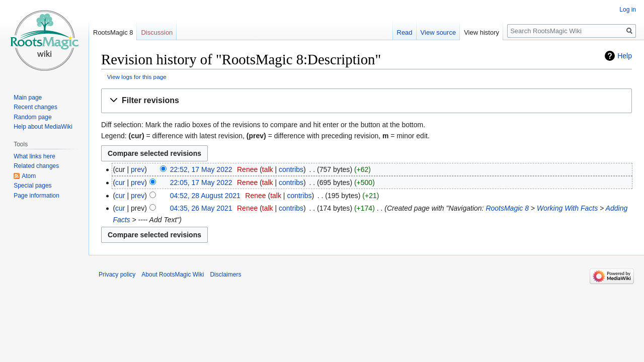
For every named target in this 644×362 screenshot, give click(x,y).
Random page (32, 117)
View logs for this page (137, 77)
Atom (29, 176)
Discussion (157, 32)
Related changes (36, 166)
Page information (36, 196)
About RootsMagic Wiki (173, 275)
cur (120, 183)
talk (268, 169)
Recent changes (35, 107)
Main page (28, 98)
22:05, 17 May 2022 (201, 183)
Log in (628, 10)
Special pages (32, 186)
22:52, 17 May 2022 (201, 169)
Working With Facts (567, 208)
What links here (34, 156)
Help (625, 56)
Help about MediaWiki (43, 127)
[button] (367, 101)
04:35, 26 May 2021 (201, 208)
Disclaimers (225, 275)
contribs (291, 169)
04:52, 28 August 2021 (205, 196)
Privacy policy (117, 275)
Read (405, 32)
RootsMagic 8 (507, 208)
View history (481, 32)
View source (438, 32)
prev (138, 169)
